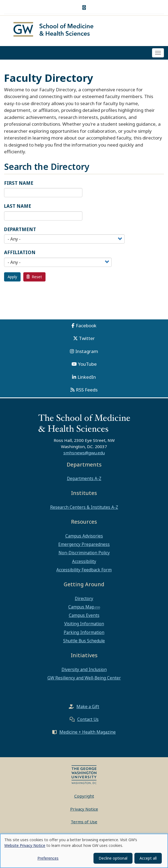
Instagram (87, 353)
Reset (34, 278)
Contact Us (88, 721)
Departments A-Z (84, 480)
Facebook (86, 327)
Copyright (84, 798)
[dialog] (84, 851)
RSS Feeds (87, 392)
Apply (12, 278)
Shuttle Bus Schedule (84, 642)
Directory (84, 600)
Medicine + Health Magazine (88, 734)
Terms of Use (84, 824)
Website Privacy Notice (25, 845)
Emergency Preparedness (84, 546)
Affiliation (20, 254)
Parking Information (84, 634)
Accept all (148, 858)
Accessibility (84, 563)
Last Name (18, 208)
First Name (19, 185)
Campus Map (81, 608)
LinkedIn (87, 379)
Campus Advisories (84, 537)
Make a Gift (88, 708)
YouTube (87, 366)
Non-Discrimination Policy (84, 555)
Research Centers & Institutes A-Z (84, 509)
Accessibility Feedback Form (84, 571)
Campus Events (84, 617)
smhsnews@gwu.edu (84, 454)
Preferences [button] (48, 858)
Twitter (87, 340)
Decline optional (113, 858)
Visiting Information (84, 626)
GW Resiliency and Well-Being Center (84, 679)
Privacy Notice (84, 811)
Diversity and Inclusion (84, 671)
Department (20, 231)
